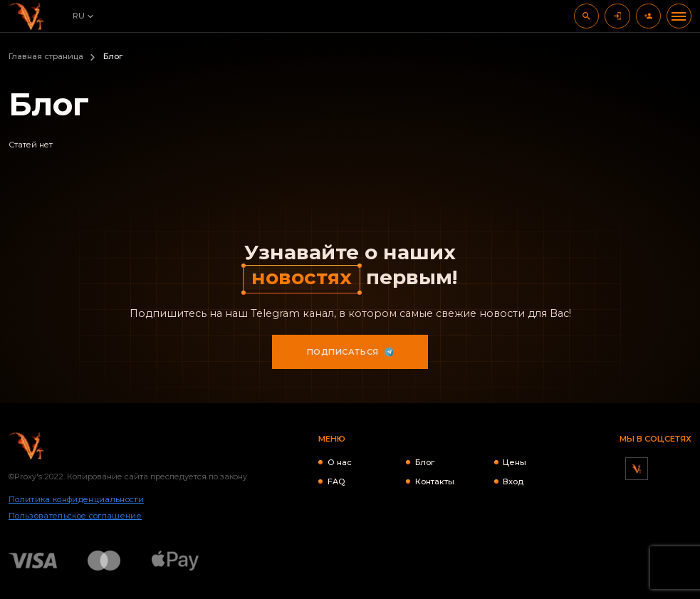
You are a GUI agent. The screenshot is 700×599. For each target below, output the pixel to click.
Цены (514, 462)
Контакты (435, 481)
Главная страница (46, 56)
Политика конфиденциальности (76, 499)
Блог (425, 462)
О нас (340, 462)
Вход (513, 481)
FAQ (336, 481)
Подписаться (350, 352)
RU (79, 16)
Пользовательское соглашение (75, 516)
